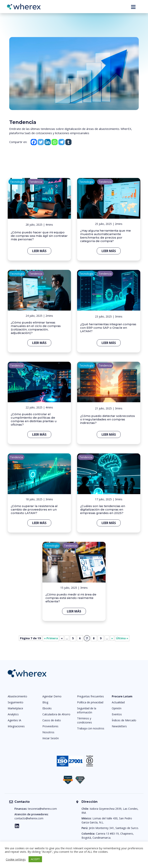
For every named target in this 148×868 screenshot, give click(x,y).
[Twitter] (41, 142)
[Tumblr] (68, 142)
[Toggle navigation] (133, 7)
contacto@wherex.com (29, 818)
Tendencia (36, 182)
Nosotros (48, 732)
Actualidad (118, 702)
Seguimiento (16, 702)
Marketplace (15, 708)
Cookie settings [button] (16, 859)
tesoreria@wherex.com (42, 809)
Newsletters (119, 726)
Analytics (13, 714)
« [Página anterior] (62, 638)
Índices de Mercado (124, 720)
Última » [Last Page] (122, 638)
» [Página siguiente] (112, 638)
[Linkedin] (48, 142)
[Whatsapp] (55, 142)
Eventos (117, 714)
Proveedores (50, 726)
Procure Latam (122, 696)
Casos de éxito (52, 720)
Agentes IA (14, 720)
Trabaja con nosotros (91, 728)
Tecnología (17, 182)
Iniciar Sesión (51, 738)
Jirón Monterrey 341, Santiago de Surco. (114, 828)
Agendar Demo (52, 696)
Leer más (39, 251)
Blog (45, 702)
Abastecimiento (17, 696)
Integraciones (16, 726)
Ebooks (47, 708)
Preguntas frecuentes (90, 696)
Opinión (117, 708)
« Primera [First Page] (51, 638)
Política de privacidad (90, 702)
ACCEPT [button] (35, 859)
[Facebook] (34, 142)
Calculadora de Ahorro (56, 714)
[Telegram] (61, 142)
